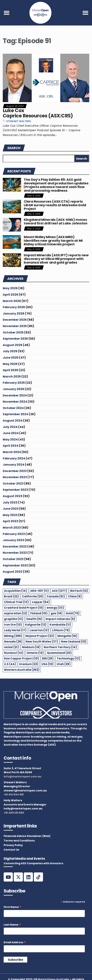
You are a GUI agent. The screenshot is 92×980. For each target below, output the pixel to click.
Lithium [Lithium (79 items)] (61, 630)
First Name (13, 907)
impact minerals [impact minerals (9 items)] (60, 619)
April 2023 (10, 521)
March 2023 (12, 528)
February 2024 (14, 458)
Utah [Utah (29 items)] (64, 664)
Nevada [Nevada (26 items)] (13, 642)
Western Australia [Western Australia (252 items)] (22, 670)
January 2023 (13, 540)
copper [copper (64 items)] (41, 602)
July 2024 (10, 427)
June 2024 (11, 433)
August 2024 (13, 421)
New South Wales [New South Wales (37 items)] (42, 642)
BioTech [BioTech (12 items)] (79, 591)
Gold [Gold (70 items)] (73, 613)
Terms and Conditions (19, 841)
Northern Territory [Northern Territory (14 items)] (60, 647)
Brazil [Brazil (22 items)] (11, 596)
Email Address (15, 942)
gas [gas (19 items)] (57, 613)
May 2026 (10, 288)
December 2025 (15, 320)
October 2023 (13, 484)
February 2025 (14, 383)
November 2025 (15, 326)
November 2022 (15, 553)
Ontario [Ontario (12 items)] (35, 653)
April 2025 (10, 370)
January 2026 (14, 314)
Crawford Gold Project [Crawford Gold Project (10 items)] (24, 608)
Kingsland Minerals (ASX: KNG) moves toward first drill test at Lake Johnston (56, 221)
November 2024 (15, 402)
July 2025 (10, 351)
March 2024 (12, 452)
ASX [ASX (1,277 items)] (60, 591)
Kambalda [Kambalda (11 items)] (60, 625)
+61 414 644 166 (14, 795)
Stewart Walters (19, 121)
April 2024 (11, 446)
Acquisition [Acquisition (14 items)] (16, 591)
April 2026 (11, 295)
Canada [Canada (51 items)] (56, 596)
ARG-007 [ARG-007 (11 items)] (40, 591)
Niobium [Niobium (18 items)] (31, 647)
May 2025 (10, 364)
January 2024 (14, 465)
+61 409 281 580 (14, 813)
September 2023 (15, 490)
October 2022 (13, 559)
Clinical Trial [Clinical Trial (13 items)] (16, 602)
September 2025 (15, 339)
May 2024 (10, 439)
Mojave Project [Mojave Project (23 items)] (40, 636)
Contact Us (11, 850)
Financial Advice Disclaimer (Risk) (27, 836)
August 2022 (13, 572)
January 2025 (13, 389)
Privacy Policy (13, 845)
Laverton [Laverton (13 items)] (39, 630)
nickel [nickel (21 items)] (11, 647)
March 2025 (12, 377)
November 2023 (15, 477)
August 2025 (13, 345)
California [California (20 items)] (33, 596)
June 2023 (11, 509)
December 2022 (15, 547)
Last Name (12, 925)
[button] (6, 13)
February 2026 (14, 307)
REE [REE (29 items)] (48, 658)
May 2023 (10, 515)
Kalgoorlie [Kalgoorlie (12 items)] (36, 625)
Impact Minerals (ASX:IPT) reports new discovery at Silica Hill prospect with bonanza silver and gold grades (56, 259)
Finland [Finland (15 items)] (39, 613)
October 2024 (13, 408)
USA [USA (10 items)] (48, 664)
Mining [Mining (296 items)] (13, 636)
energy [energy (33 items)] (55, 608)
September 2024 (15, 414)
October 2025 (13, 332)
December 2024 (15, 395)
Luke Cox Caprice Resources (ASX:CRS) (38, 113)
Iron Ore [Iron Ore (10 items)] (13, 625)
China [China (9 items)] (75, 596)
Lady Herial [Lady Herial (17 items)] (15, 630)
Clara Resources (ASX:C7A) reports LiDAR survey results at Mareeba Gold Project (55, 205)
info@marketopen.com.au (22, 777)
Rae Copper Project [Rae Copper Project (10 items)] (21, 658)
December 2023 (15, 471)
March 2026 (12, 301)
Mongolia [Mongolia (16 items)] (67, 636)
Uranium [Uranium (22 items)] (29, 664)
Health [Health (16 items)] (34, 619)
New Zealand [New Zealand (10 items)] (74, 642)
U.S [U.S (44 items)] (10, 664)
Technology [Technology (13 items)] (68, 658)
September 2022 (15, 565)
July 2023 (10, 502)
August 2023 (13, 496)
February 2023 (14, 534)
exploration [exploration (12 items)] (16, 613)
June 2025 (11, 358)
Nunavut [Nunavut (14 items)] (14, 653)
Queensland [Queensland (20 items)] (59, 653)
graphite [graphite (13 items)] (14, 619)
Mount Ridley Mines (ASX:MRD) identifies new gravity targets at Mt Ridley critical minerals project (53, 241)
